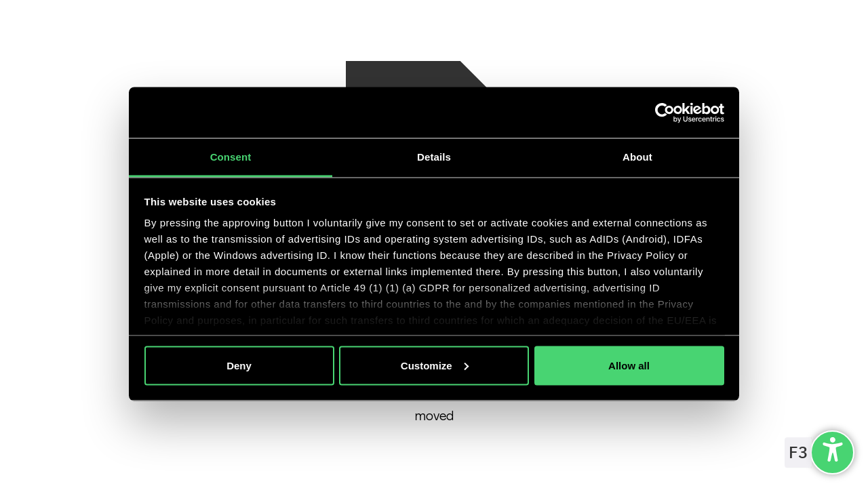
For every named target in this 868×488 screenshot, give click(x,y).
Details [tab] (434, 157)
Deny (239, 365)
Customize (435, 365)
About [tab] (637, 157)
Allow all (629, 365)
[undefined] (832, 452)
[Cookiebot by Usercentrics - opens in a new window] (665, 113)
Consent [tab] (231, 157)
